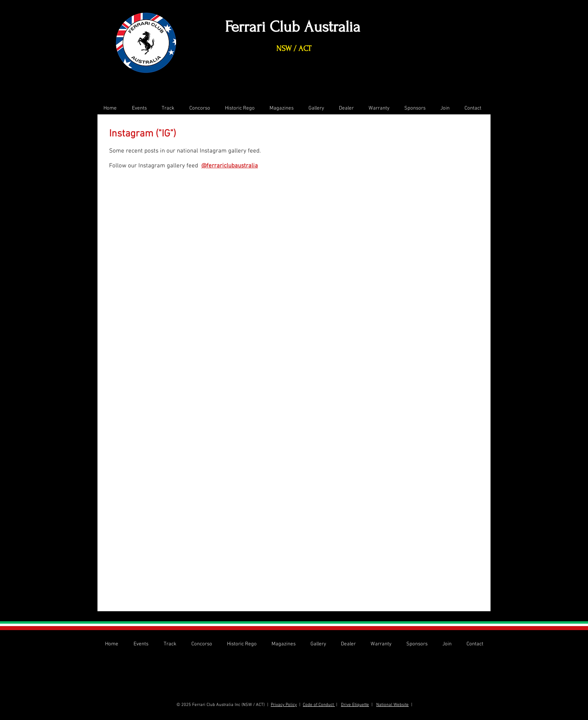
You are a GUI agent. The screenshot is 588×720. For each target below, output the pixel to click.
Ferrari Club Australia (293, 27)
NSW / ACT (294, 49)
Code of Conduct (319, 705)
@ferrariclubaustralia (230, 166)
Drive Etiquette (355, 705)
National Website (392, 705)
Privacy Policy (284, 705)
